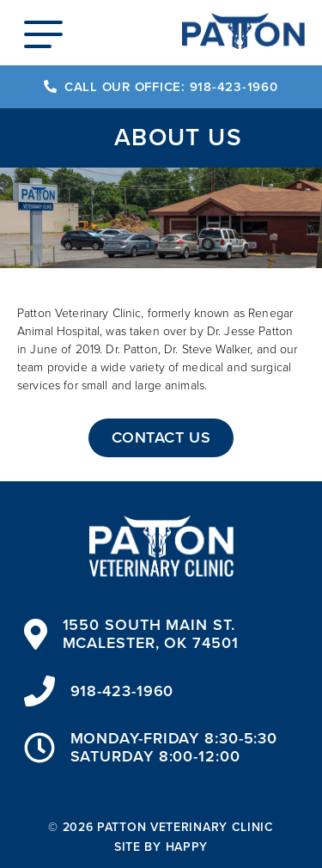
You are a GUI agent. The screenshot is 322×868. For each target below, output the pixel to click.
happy (187, 847)
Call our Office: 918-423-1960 (161, 87)
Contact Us (161, 437)
